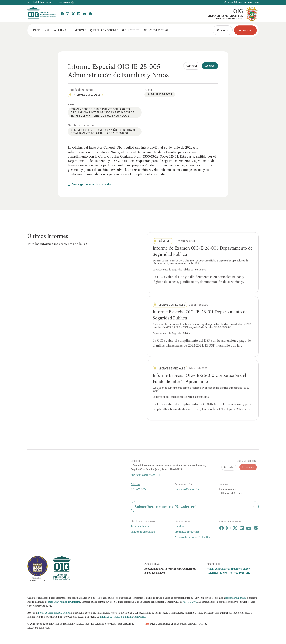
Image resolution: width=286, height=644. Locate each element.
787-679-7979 (190, 602)
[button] (57, 30)
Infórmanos (245, 30)
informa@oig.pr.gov (236, 598)
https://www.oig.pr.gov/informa (64, 602)
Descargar (210, 66)
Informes (80, 30)
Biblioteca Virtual (156, 30)
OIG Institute (131, 30)
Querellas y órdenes (104, 30)
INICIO (37, 30)
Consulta (223, 30)
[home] (42, 14)
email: (211, 569)
